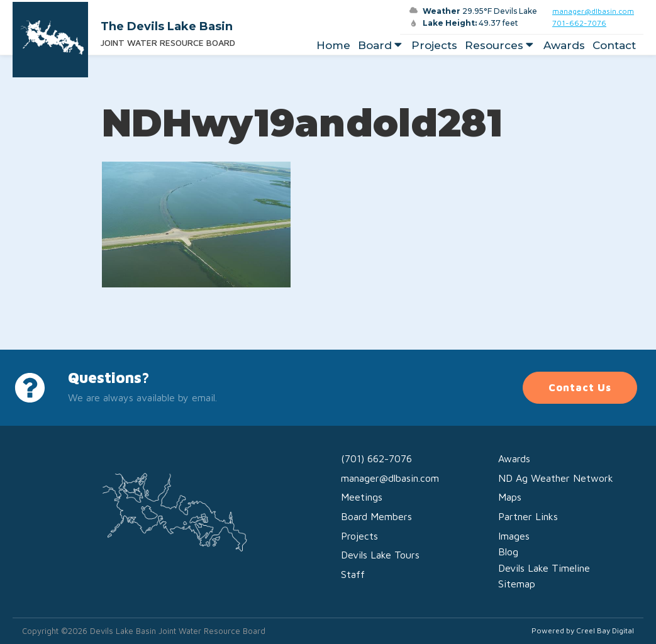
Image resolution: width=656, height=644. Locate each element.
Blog (508, 552)
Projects (434, 45)
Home (333, 45)
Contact (614, 45)
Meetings (362, 497)
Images (514, 536)
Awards (564, 45)
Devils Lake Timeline (544, 568)
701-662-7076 (579, 23)
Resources (500, 45)
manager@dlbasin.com (593, 11)
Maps (510, 497)
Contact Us (580, 387)
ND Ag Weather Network (556, 478)
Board (381, 45)
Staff (353, 574)
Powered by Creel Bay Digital (583, 630)
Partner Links (528, 516)
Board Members (376, 516)
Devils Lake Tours (380, 555)
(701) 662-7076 (376, 458)
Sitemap (517, 584)
